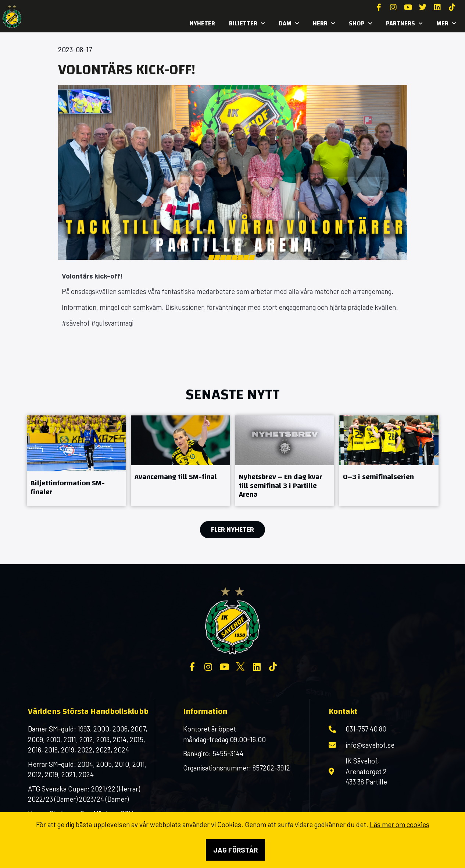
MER (446, 24)
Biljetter (247, 24)
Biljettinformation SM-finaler (68, 487)
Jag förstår (235, 850)
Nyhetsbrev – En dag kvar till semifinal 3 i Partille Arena (280, 486)
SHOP (360, 24)
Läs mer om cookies (400, 824)
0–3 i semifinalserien (378, 477)
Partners (404, 24)
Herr (324, 24)
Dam (289, 24)
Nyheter (202, 23)
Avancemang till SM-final (176, 477)
